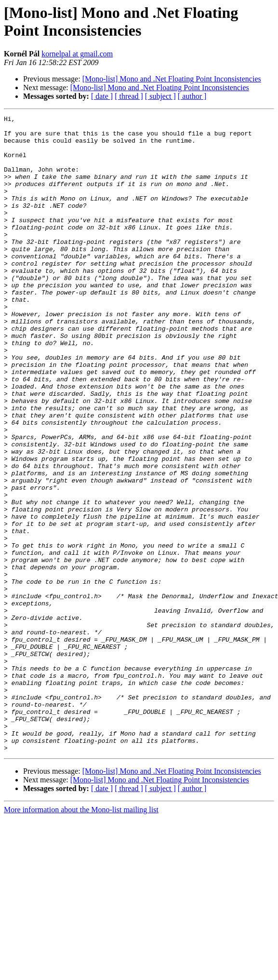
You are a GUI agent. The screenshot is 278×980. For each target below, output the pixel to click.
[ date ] (102, 96)
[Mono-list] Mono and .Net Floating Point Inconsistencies (172, 79)
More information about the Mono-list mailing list (81, 937)
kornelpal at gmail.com (77, 54)
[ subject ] (160, 96)
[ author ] (192, 96)
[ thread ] (129, 96)
